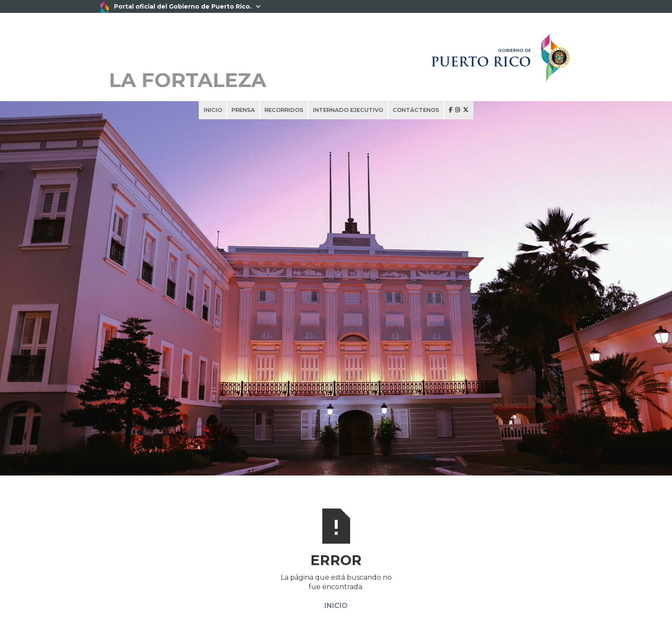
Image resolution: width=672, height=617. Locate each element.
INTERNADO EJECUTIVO (348, 110)
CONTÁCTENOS (416, 110)
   (459, 110)
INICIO (213, 110)
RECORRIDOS (284, 110)
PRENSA (243, 110)
